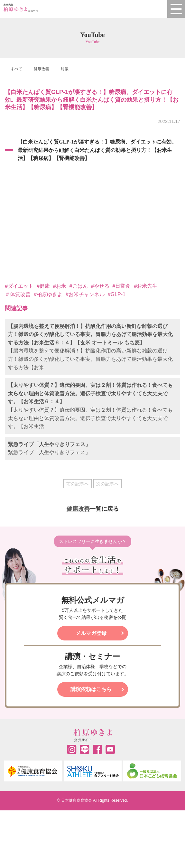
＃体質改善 (18, 294)
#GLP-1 (117, 294)
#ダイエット (19, 286)
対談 (65, 69)
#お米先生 (146, 286)
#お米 (60, 286)
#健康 (43, 286)
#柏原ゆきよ (48, 294)
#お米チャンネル (85, 294)
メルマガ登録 (91, 633)
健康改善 (42, 69)
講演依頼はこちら (91, 689)
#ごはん (79, 286)
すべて (16, 69)
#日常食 (122, 286)
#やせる (100, 286)
